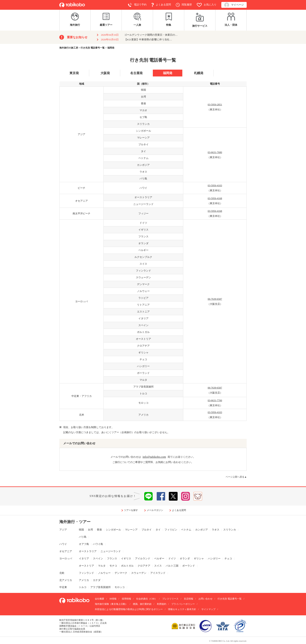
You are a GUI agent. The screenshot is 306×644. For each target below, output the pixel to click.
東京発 (74, 73)
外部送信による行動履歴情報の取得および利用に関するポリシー (129, 609)
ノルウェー (104, 573)
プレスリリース (170, 599)
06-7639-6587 (215, 299)
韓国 (81, 530)
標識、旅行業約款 (142, 604)
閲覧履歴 (184, 5)
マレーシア (131, 530)
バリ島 (83, 537)
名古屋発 (136, 73)
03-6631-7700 (215, 400)
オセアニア (66, 551)
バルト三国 (172, 566)
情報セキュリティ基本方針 (182, 609)
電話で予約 (137, 5)
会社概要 (100, 599)
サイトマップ (208, 609)
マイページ (234, 5)
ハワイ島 (98, 544)
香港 (99, 530)
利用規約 (162, 604)
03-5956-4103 (215, 185)
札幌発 (199, 73)
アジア (63, 530)
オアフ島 (84, 544)
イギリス (126, 558)
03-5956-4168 (215, 198)
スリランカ (230, 530)
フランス (112, 558)
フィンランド (86, 573)
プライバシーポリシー (183, 604)
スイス (158, 566)
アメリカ (84, 580)
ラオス (216, 530)
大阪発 (105, 73)
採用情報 (126, 599)
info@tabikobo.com (154, 457)
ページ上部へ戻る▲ (236, 477)
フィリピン (171, 530)
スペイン (98, 558)
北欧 (62, 573)
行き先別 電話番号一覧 (230, 599)
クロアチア (144, 566)
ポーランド (189, 566)
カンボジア (201, 530)
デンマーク (121, 573)
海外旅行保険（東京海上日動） (111, 604)
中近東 (63, 587)
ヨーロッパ (66, 558)
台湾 (90, 530)
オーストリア (86, 566)
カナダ (97, 580)
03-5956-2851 (215, 104)
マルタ (102, 566)
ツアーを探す (131, 510)
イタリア (84, 558)
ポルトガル (127, 566)
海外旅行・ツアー (75, 522)
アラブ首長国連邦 (101, 587)
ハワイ (63, 544)
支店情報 (189, 599)
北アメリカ (66, 580)
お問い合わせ (205, 599)
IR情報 (113, 599)
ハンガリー (214, 558)
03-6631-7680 (215, 152)
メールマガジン (155, 510)
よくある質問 (161, 5)
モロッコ (120, 587)
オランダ (185, 558)
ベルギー (159, 558)
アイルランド (143, 558)
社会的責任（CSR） (147, 599)
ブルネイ (147, 530)
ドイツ (172, 558)
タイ (158, 530)
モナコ (113, 566)
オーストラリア (88, 551)
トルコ (83, 587)
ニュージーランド (111, 551)
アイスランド (158, 573)
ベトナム (186, 530)
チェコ (228, 558)
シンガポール (113, 530)
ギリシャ (199, 558)
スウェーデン (139, 573)
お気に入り (207, 5)
